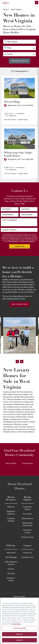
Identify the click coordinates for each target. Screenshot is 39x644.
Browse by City (27, 537)
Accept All (19, 640)
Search (6, 9)
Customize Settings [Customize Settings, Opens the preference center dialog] (19, 628)
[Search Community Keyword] (19, 42)
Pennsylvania (27, 463)
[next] (22, 362)
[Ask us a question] (19, 222)
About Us (11, 507)
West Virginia (11, 463)
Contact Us (27, 553)
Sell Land (11, 573)
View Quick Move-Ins (19, 61)
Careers (11, 569)
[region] (19, 621)
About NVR (11, 553)
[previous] (17, 362)
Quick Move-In (27, 518)
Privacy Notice (14, 242)
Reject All (19, 634)
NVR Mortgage (11, 557)
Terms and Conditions (28, 242)
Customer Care (27, 557)
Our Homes (27, 514)
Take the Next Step (19, 304)
